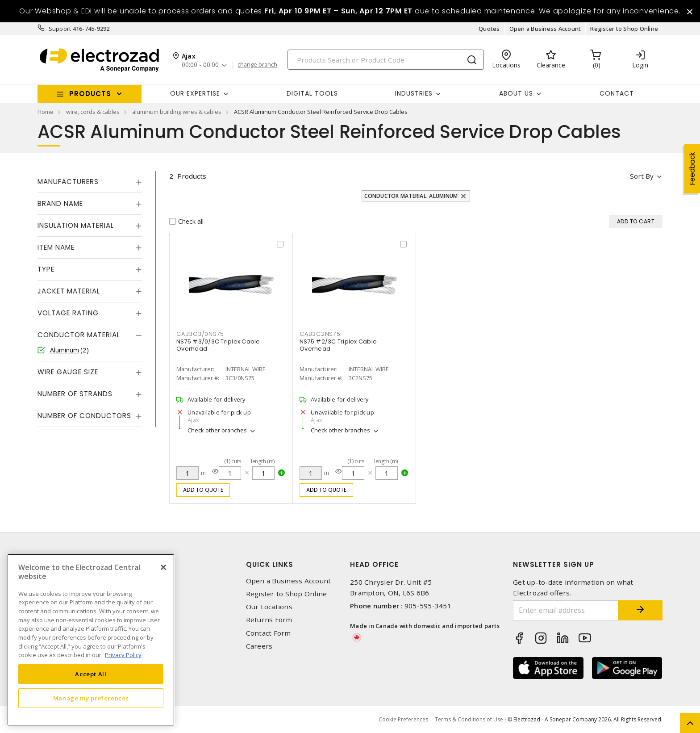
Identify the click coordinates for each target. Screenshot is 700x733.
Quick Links (270, 564)
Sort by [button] (642, 176)
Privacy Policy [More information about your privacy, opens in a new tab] (123, 655)
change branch (257, 65)
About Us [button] (516, 93)
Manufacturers (68, 182)
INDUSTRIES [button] (414, 93)
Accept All (91, 674)
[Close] (163, 567)
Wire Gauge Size (68, 372)
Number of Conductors (84, 416)
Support (60, 29)
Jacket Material (69, 291)
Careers (259, 646)
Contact (617, 93)
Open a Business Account (545, 29)
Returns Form (269, 620)
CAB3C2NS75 (320, 334)
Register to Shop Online (624, 29)
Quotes (489, 29)
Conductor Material (79, 335)
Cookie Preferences (403, 720)
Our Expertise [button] (195, 93)
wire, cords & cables (93, 112)
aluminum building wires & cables (177, 112)
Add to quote (203, 490)
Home (46, 112)
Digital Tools (312, 93)
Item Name (56, 247)
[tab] (90, 182)
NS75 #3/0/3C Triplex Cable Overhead (218, 345)
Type (46, 269)
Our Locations (269, 607)
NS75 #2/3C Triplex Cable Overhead (338, 345)
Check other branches (217, 430)
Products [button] (90, 94)
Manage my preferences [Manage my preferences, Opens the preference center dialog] (91, 698)
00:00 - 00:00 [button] (200, 65)
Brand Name (60, 203)
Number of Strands (75, 394)
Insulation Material (76, 225)
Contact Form (269, 633)
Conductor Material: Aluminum (411, 196)
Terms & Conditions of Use (469, 719)
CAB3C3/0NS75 (200, 334)
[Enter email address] (566, 610)
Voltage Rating (68, 313)
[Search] (386, 60)
